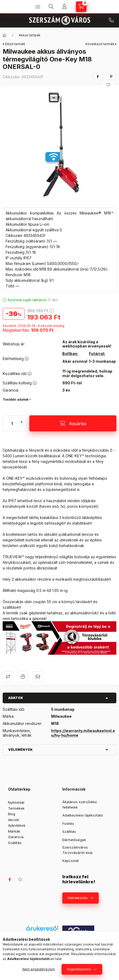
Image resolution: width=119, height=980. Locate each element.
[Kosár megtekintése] (81, 7)
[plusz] (22, 419)
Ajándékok (17, 825)
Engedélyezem (79, 969)
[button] (60, 145)
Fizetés (68, 823)
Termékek (16, 808)
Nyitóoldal (16, 802)
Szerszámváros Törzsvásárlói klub (77, 850)
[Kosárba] (73, 423)
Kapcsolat (71, 861)
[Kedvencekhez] (108, 85)
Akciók (14, 820)
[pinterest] (111, 77)
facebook (10, 880)
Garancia (16, 837)
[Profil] (64, 7)
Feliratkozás (78, 898)
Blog (12, 814)
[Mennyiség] (12, 423)
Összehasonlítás (8, 677)
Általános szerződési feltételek (80, 805)
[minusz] (22, 427)
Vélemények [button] (20, 750)
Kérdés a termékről (23, 677)
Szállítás (15, 843)
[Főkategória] (5, 35)
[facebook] (98, 77)
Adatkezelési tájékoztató (83, 815)
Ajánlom (38, 677)
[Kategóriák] (38, 7)
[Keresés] (51, 7)
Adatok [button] (16, 698)
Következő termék (100, 44)
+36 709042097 (111, 20)
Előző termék (15, 44)
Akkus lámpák (30, 35)
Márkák (14, 831)
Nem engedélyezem (39, 969)
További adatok (16, 399)
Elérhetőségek (74, 840)
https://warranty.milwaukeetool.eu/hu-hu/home (83, 733)
